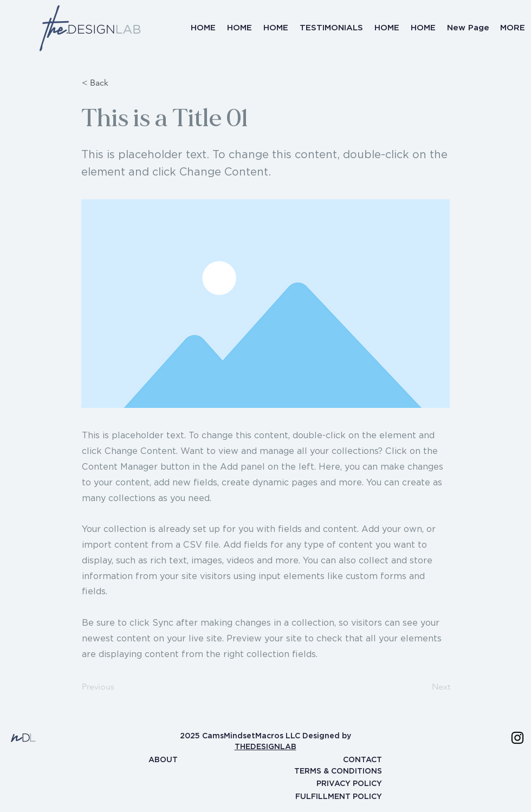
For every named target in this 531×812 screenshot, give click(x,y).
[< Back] (118, 83)
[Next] (423, 687)
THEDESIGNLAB (265, 746)
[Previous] (118, 687)
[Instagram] (517, 738)
